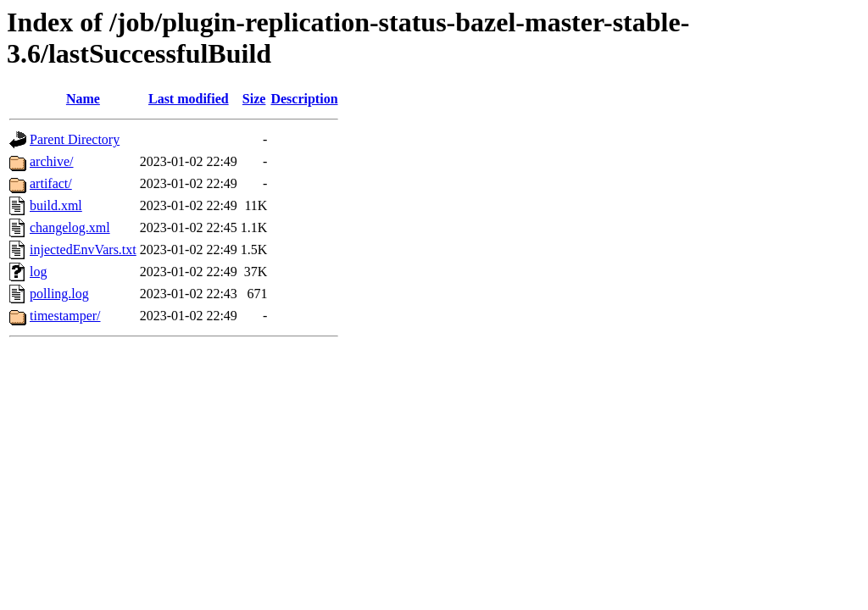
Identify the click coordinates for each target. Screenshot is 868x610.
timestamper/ (65, 316)
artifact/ (51, 183)
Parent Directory (75, 139)
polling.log (59, 294)
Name (83, 99)
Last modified (189, 99)
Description (304, 99)
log (38, 272)
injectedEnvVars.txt (83, 250)
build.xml (56, 205)
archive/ (52, 161)
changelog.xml (70, 227)
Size (254, 99)
